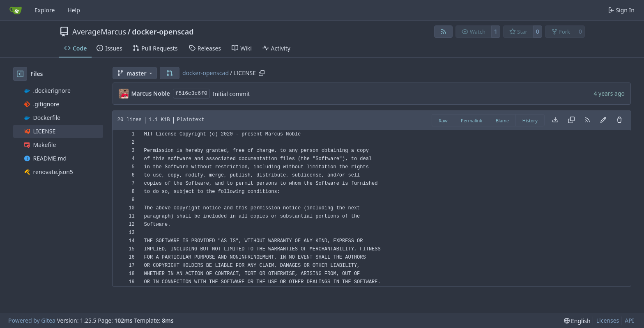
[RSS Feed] (444, 32)
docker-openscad (163, 32)
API (629, 320)
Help (74, 10)
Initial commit (231, 94)
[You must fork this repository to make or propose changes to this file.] (603, 120)
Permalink (471, 120)
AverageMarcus (99, 32)
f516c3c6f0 (191, 93)
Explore (45, 10)
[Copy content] (571, 120)
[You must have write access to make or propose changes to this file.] (619, 120)
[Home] (16, 10)
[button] (170, 73)
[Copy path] (262, 73)
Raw (443, 120)
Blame (503, 120)
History (530, 120)
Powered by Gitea (32, 320)
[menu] (577, 321)
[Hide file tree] (20, 74)
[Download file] (555, 120)
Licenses (608, 320)
